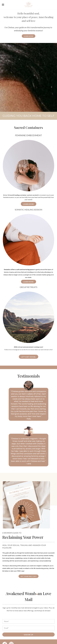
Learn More (29, 204)
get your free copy (29, 576)
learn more (29, 36)
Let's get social (29, 357)
